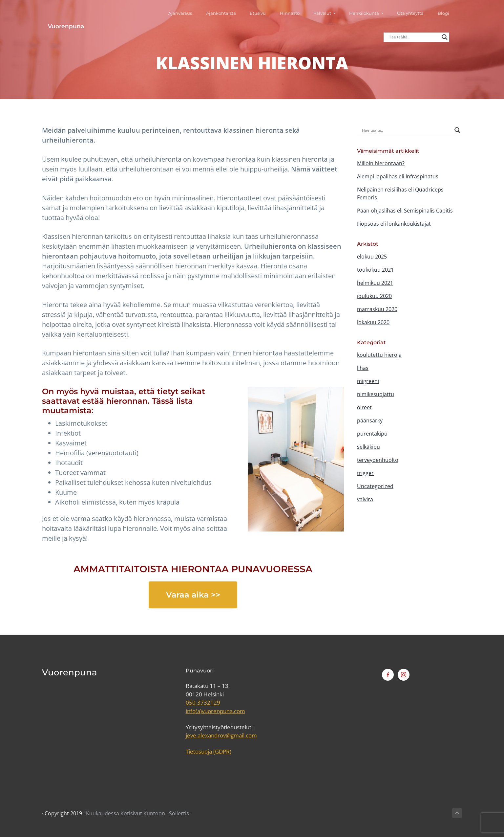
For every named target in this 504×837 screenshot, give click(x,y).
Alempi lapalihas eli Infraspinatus (398, 176)
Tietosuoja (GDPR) (209, 751)
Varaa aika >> (193, 595)
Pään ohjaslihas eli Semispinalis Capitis (405, 211)
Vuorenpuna (60, 16)
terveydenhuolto (378, 460)
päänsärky (370, 420)
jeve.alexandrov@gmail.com (221, 735)
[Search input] (419, 16)
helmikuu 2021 (375, 283)
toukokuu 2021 (375, 270)
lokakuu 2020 (373, 322)
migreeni (368, 381)
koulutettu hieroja (379, 355)
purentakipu (372, 434)
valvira (365, 499)
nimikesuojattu (376, 394)
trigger (365, 473)
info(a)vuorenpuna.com (215, 711)
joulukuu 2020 (374, 296)
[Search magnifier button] (451, 16)
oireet (364, 407)
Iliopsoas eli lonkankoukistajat (394, 224)
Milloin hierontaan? (381, 163)
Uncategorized (375, 486)
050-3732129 (203, 702)
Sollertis (179, 813)
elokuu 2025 (372, 257)
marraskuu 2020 (377, 309)
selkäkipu (368, 447)
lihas (363, 368)
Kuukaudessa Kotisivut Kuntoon (126, 813)
